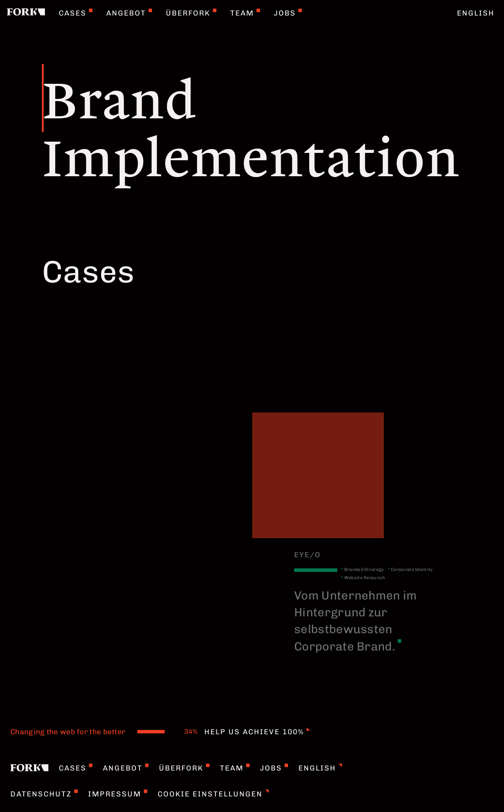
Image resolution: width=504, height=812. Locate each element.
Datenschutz (44, 794)
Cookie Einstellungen (213, 794)
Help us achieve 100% (257, 732)
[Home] (26, 13)
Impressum (118, 794)
